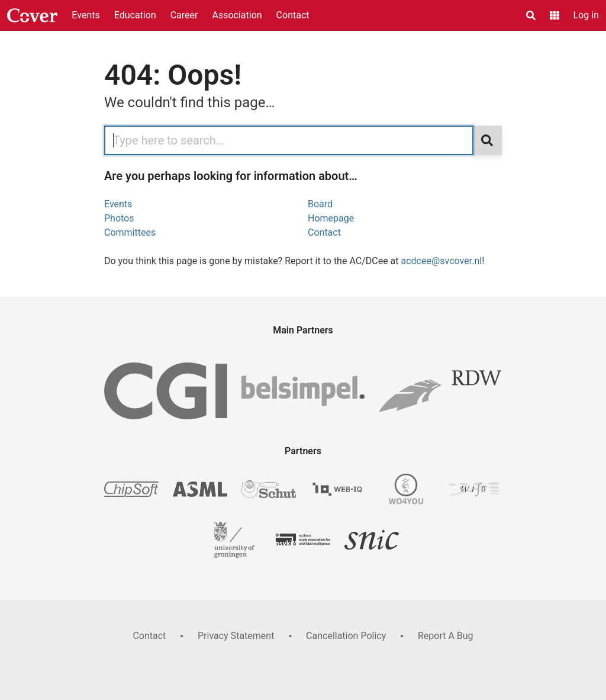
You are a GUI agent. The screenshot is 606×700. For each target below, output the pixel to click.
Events (86, 15)
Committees (130, 232)
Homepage (331, 218)
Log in (586, 15)
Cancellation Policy (346, 636)
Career (184, 15)
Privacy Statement (236, 636)
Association (237, 15)
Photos (119, 218)
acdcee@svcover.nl (442, 261)
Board (320, 204)
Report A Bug (446, 636)
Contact (293, 15)
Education (135, 15)
